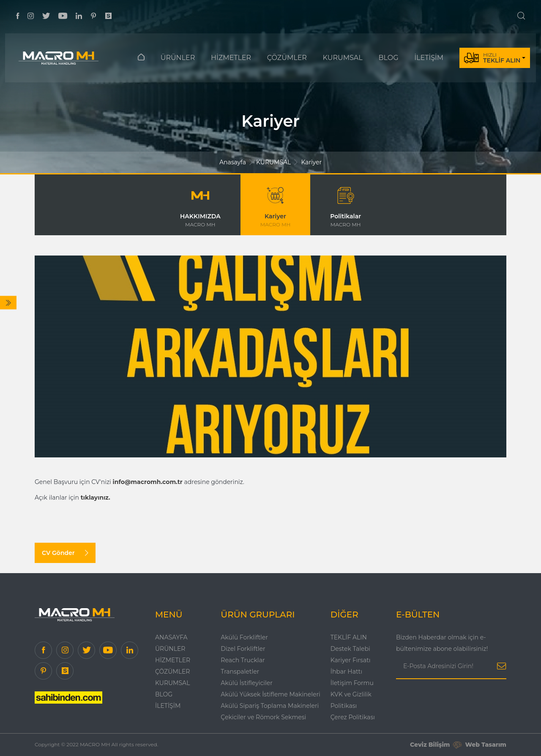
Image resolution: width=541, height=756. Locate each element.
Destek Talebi (350, 649)
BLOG (388, 58)
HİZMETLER (231, 58)
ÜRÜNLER (178, 58)
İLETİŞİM (429, 58)
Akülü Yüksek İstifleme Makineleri (270, 694)
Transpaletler (240, 672)
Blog (164, 694)
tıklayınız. (96, 498)
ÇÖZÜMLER (287, 58)
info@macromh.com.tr (148, 482)
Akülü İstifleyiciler (247, 683)
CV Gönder (65, 553)
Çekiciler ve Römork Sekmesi (263, 717)
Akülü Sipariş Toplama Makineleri (270, 706)
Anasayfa (233, 162)
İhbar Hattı (346, 672)
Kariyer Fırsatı (351, 660)
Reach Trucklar (243, 660)
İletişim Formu (352, 683)
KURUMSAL (343, 58)
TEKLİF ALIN (349, 637)
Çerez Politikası (353, 717)
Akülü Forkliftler (244, 637)
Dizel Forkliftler (243, 649)
